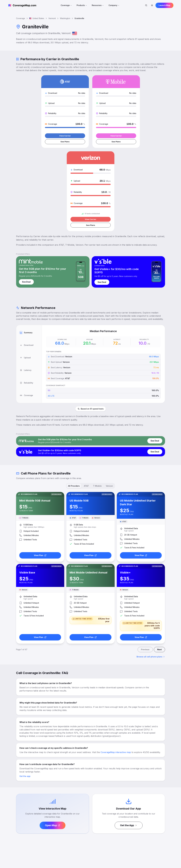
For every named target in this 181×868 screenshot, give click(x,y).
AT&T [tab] (86, 410)
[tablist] (29, 289)
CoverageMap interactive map (116, 677)
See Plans (40, 150)
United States (37, 18)
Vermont (52, 18)
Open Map (53, 750)
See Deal (26, 207)
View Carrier (40, 143)
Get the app (25, 701)
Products (82, 5)
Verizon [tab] (109, 410)
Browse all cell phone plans (151, 581)
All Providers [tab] (74, 410)
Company (114, 5)
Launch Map (164, 5)
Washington (65, 18)
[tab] (29, 255)
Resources (98, 5)
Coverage (66, 5)
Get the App (129, 750)
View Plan (40, 480)
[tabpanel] (103, 289)
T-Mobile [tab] (97, 410)
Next (159, 574)
